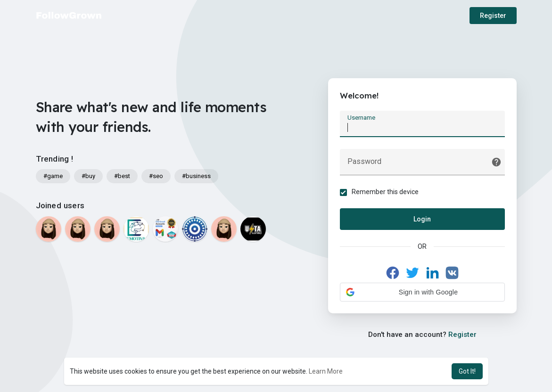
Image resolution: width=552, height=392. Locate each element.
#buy (88, 176)
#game (53, 176)
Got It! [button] (467, 371)
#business (196, 176)
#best (122, 176)
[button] (422, 292)
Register (493, 16)
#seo (156, 176)
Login (422, 219)
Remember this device (385, 192)
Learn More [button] (326, 371)
